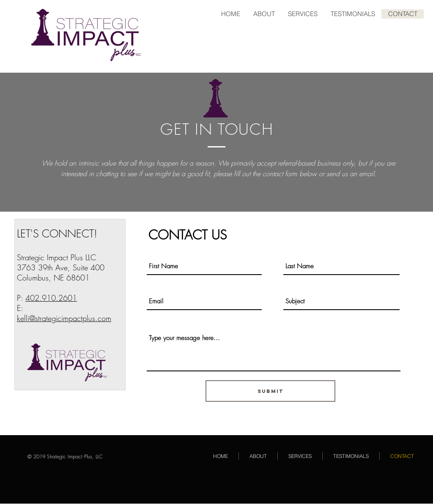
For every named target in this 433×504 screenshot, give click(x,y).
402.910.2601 (51, 298)
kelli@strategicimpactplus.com (64, 318)
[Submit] (270, 391)
